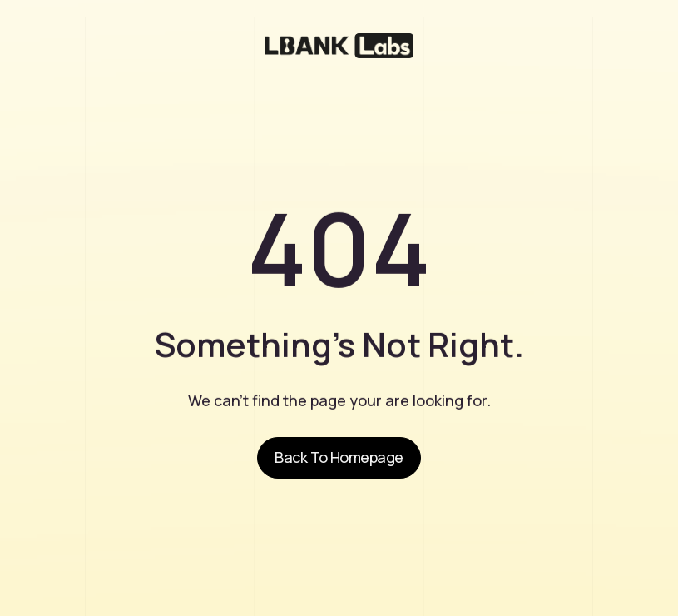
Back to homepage (339, 457)
